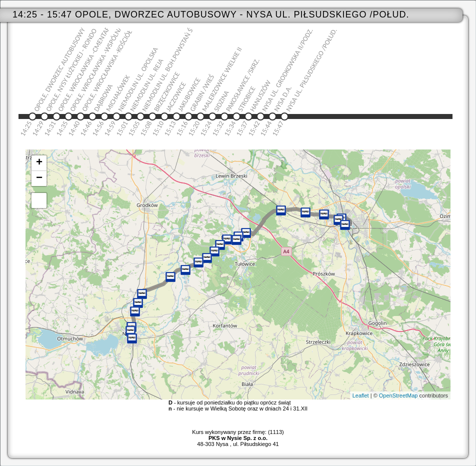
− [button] (39, 178)
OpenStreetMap (398, 395)
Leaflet (361, 395)
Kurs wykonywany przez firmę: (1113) (238, 435)
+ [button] (39, 163)
